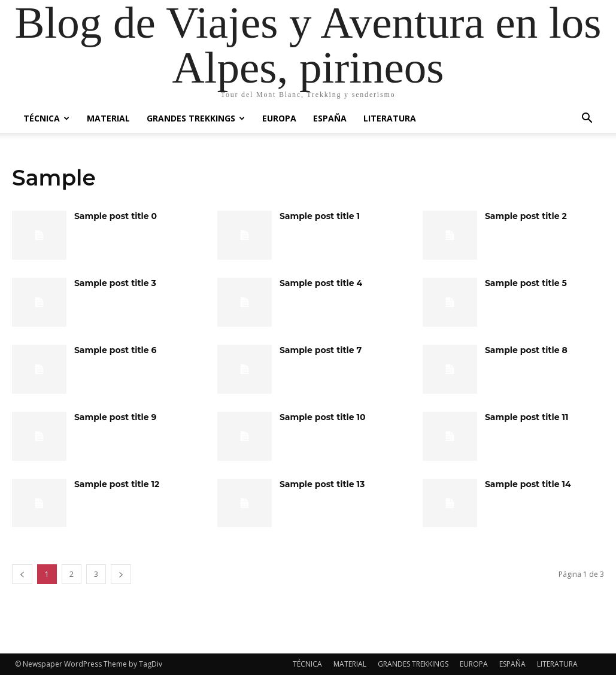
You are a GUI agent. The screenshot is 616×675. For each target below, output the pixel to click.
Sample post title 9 (116, 417)
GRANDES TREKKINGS (196, 118)
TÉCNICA (46, 118)
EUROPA (279, 118)
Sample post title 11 (527, 417)
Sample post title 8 (526, 350)
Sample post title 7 (321, 350)
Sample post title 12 (117, 484)
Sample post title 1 (320, 216)
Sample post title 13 (322, 484)
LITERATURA (390, 118)
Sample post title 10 (323, 417)
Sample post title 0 (116, 216)
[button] (587, 119)
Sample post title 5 (526, 283)
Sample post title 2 (526, 216)
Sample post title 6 (116, 350)
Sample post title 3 (115, 283)
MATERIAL (108, 118)
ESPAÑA (330, 118)
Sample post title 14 (528, 484)
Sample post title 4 (321, 283)
